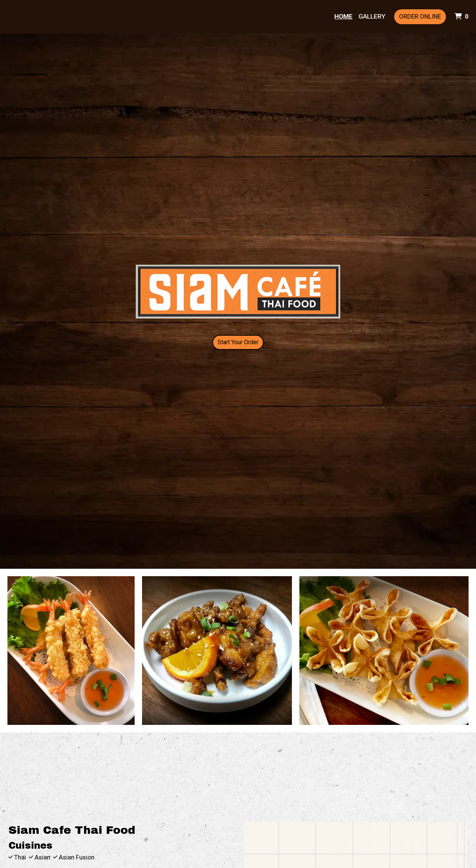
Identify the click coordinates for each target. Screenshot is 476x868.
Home (343, 16)
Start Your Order (238, 342)
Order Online (420, 16)
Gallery (372, 16)
